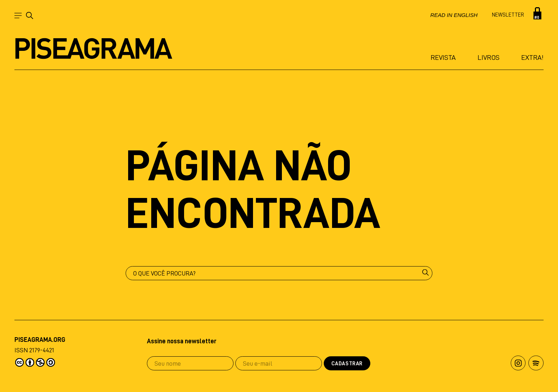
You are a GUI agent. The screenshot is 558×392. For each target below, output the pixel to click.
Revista (443, 57)
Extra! (532, 57)
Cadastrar (347, 364)
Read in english (454, 15)
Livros (489, 57)
